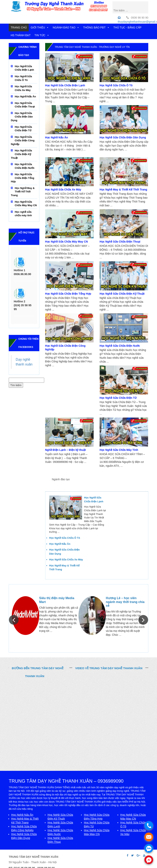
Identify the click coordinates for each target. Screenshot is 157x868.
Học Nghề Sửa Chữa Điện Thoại (120, 242)
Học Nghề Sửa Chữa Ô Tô (116, 85)
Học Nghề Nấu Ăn (57, 137)
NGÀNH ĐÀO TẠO (66, 27)
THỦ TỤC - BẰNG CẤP (127, 27)
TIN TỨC (42, 35)
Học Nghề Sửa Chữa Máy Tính (119, 450)
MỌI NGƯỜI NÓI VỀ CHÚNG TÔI (78, 588)
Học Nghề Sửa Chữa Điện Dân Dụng (123, 137)
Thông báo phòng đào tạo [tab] (96, 479)
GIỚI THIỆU (40, 27)
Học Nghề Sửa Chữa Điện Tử (118, 398)
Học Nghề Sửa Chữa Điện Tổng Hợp (68, 294)
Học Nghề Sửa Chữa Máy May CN (67, 242)
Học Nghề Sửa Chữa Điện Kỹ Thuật (122, 294)
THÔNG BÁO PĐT (96, 27)
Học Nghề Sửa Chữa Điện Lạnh (65, 85)
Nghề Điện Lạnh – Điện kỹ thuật (66, 450)
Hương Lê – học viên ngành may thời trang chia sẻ (125, 602)
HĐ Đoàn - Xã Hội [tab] (66, 487)
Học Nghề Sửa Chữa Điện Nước (120, 346)
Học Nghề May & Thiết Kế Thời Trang (123, 190)
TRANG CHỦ (19, 27)
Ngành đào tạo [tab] (61, 479)
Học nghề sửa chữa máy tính (23, 214)
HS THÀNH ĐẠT (21, 35)
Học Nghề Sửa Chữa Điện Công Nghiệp (23, 141)
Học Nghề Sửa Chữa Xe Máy (63, 190)
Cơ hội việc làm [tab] (127, 479)
